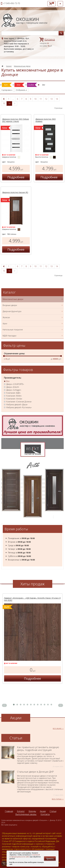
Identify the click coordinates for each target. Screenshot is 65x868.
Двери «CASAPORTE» (15, 384)
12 (46, 99)
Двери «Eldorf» (13, 387)
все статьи (57, 799)
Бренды (32, 811)
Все (8, 381)
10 (35, 99)
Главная (9, 811)
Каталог (9, 66)
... (13, 99)
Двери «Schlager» (14, 390)
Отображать (21, 90)
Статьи (53, 811)
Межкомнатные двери (22, 66)
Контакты (45, 814)
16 (9, 103)
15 (4, 103)
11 (41, 99)
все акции (57, 728)
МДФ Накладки (33, 336)
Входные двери (33, 305)
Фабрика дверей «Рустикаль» (19, 407)
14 (57, 99)
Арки (33, 323)
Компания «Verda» (14, 399)
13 (51, 99)
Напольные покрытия (33, 330)
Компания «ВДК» (13, 393)
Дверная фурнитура (33, 311)
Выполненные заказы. (26, 814)
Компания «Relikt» (14, 396)
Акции (43, 811)
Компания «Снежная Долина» (19, 402)
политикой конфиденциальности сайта (25, 856)
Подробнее (16, 177)
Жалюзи (33, 317)
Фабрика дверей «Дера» (17, 405)
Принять (50, 859)
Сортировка (7, 90)
